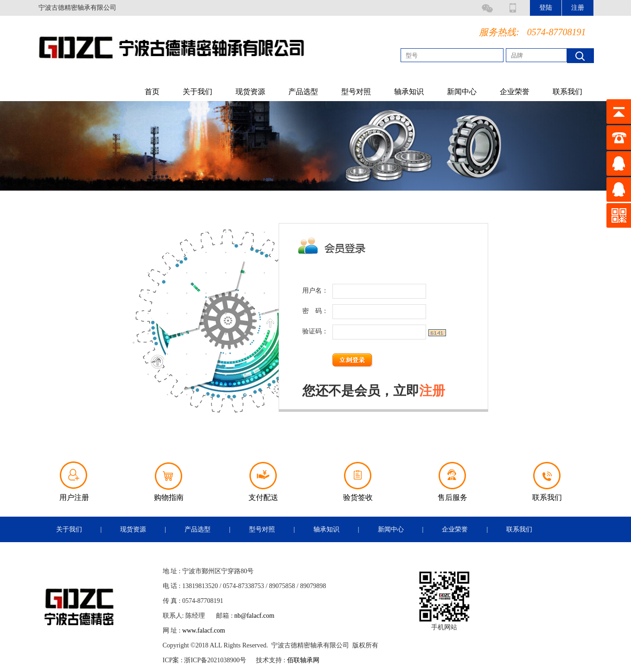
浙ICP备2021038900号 (215, 660)
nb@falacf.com (254, 616)
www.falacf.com (204, 630)
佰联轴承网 (303, 660)
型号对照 (356, 92)
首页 (152, 92)
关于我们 (198, 92)
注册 (432, 391)
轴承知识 (409, 92)
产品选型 (303, 92)
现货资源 (250, 92)
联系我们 (567, 92)
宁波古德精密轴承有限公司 (77, 8)
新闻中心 (462, 92)
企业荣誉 (515, 92)
